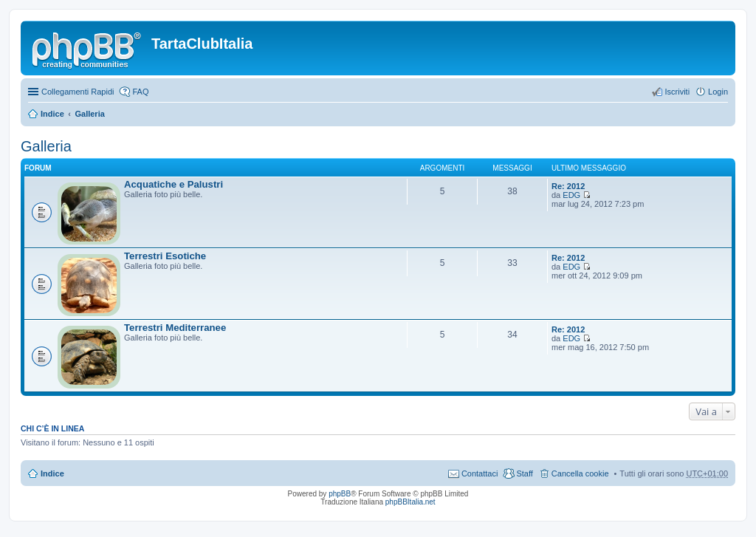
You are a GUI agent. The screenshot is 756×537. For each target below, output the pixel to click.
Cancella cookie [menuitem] (580, 473)
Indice (52, 114)
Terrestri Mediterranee (175, 328)
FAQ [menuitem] (140, 92)
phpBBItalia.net (410, 502)
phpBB (340, 494)
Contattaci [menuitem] (480, 473)
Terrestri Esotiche (165, 256)
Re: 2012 (568, 186)
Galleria (89, 114)
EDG (571, 195)
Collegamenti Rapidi (78, 92)
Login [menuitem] (718, 92)
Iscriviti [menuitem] (677, 92)
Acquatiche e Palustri (173, 184)
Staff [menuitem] (524, 473)
